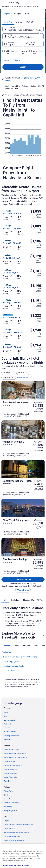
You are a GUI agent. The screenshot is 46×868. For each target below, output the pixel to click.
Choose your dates (23, 579)
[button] (23, 635)
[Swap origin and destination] (40, 33)
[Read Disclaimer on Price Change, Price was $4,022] (38, 442)
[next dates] (39, 160)
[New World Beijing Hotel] (23, 527)
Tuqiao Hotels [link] (8, 652)
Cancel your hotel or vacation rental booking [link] (18, 825)
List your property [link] (10, 720)
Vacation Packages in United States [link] (16, 758)
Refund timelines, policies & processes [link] (16, 832)
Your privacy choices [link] (11, 811)
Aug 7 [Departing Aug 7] (10, 45)
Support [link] (7, 821)
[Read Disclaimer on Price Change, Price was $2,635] (38, 403)
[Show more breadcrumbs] (4, 3)
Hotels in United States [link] (11, 750)
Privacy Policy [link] (8, 791)
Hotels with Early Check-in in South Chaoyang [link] (20, 657)
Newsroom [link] (7, 728)
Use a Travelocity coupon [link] (12, 836)
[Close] (43, 848)
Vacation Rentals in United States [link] (15, 754)
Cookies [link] (7, 795)
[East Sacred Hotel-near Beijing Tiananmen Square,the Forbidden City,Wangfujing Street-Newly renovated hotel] (23, 409)
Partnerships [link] (8, 724)
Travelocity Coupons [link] (11, 773)
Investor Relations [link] (10, 732)
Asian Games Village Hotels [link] (13, 666)
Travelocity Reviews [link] (10, 769)
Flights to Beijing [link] (13, 3)
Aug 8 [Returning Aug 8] (32, 45)
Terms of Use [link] (8, 799)
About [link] (6, 712)
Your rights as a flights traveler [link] (14, 840)
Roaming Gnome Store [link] (11, 736)
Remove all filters (22, 378)
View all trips (23, 590)
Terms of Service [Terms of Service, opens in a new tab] (23, 865)
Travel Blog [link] (8, 781)
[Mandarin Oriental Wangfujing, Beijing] (23, 448)
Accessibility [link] (8, 807)
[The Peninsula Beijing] (23, 566)
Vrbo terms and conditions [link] (13, 803)
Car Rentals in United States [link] (13, 765)
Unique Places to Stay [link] (11, 777)
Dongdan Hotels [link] (9, 671)
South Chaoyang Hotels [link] (11, 662)
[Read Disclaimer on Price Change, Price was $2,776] (38, 481)
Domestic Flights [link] (9, 761)
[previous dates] (7, 160)
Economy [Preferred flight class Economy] (20, 60)
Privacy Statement (10, 865)
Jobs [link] (6, 716)
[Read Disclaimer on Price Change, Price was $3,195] (38, 560)
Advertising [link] (8, 740)
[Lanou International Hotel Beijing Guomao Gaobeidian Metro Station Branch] (23, 488)
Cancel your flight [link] (10, 829)
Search (23, 67)
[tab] (7, 14)
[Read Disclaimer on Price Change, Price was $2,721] (38, 520)
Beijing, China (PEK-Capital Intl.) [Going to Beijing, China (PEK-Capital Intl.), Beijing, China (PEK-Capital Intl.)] (22, 37)
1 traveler (7, 60)
